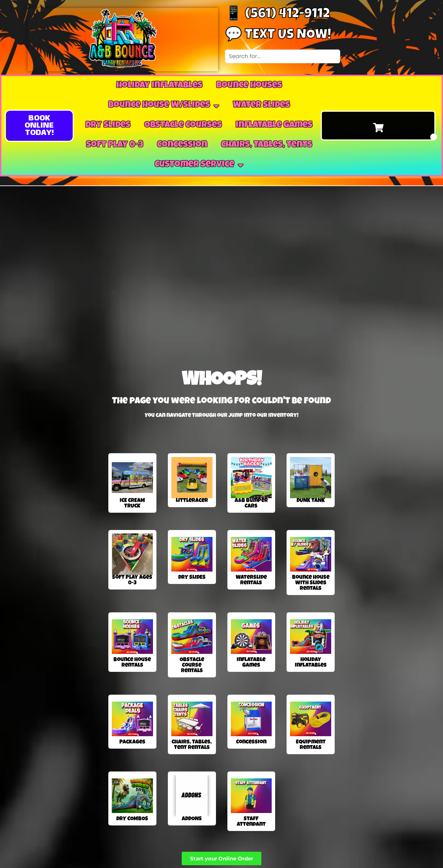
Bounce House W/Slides (164, 106)
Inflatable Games (274, 126)
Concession (182, 145)
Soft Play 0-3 (115, 145)
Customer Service (199, 165)
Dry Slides (108, 126)
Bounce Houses (249, 86)
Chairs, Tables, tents (267, 145)
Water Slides (261, 106)
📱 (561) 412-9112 (277, 15)
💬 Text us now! (278, 36)
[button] (39, 126)
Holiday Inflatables (159, 86)
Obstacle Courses (183, 126)
